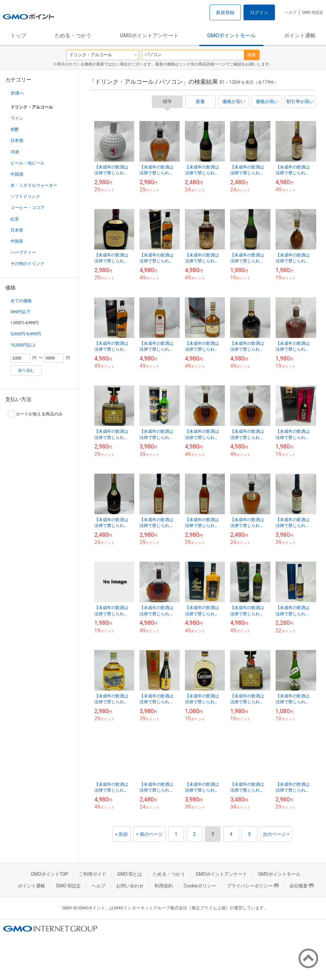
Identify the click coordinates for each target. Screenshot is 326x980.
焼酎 (15, 129)
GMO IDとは (130, 874)
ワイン (17, 118)
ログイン (259, 12)
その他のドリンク (27, 263)
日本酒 (17, 140)
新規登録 (225, 12)
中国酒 (17, 174)
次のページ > (276, 834)
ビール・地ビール (27, 163)
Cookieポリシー (200, 886)
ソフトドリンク (25, 196)
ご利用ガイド (93, 874)
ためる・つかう (73, 35)
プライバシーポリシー (253, 886)
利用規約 (164, 886)
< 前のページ (149, 834)
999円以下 (20, 312)
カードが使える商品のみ (35, 414)
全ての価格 (21, 301)
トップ (18, 35)
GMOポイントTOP (49, 874)
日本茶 (17, 230)
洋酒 (15, 152)
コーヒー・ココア (27, 208)
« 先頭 (121, 834)
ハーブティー (23, 252)
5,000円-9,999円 (26, 334)
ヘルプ (291, 12)
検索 (252, 55)
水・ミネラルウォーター (34, 185)
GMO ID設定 (313, 12)
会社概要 (301, 886)
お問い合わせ (130, 886)
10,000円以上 (23, 345)
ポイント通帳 (300, 35)
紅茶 (15, 219)
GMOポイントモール (231, 35)
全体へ (17, 93)
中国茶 (17, 241)
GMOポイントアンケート (149, 35)
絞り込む (26, 370)
